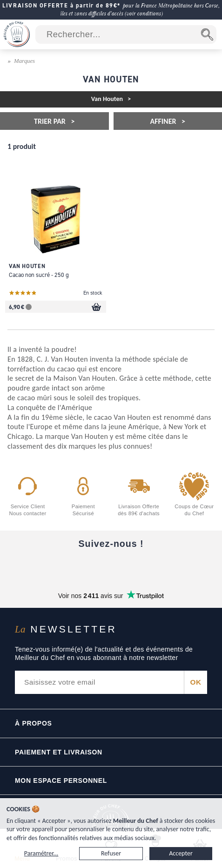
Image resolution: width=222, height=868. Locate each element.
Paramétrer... (41, 853)
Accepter (181, 853)
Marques (24, 61)
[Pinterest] (189, 567)
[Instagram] (111, 567)
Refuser (111, 853)
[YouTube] (72, 567)
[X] (150, 567)
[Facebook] (33, 567)
